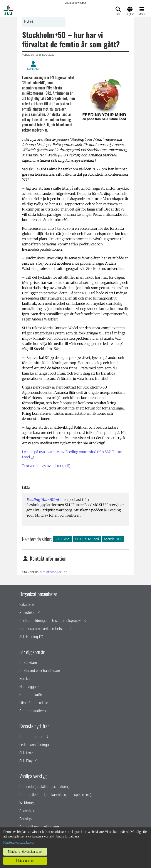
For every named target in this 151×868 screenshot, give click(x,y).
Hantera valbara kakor (19, 842)
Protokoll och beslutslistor (39, 827)
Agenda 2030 (113, 539)
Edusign (26, 819)
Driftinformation (31, 737)
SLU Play (26, 761)
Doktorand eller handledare (40, 670)
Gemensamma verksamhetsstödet (45, 629)
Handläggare (29, 687)
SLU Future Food (87, 539)
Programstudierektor (35, 711)
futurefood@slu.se (53, 572)
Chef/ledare (28, 662)
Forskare (26, 679)
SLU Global (62, 539)
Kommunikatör (31, 695)
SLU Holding (29, 637)
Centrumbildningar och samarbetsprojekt (50, 621)
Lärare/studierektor (34, 703)
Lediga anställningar (35, 745)
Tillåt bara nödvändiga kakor (25, 852)
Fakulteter (27, 604)
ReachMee (27, 811)
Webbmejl (27, 803)
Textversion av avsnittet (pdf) (46, 466)
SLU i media (28, 753)
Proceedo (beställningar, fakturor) (44, 787)
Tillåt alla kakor (25, 861)
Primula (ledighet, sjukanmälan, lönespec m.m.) (55, 795)
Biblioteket (27, 612)
